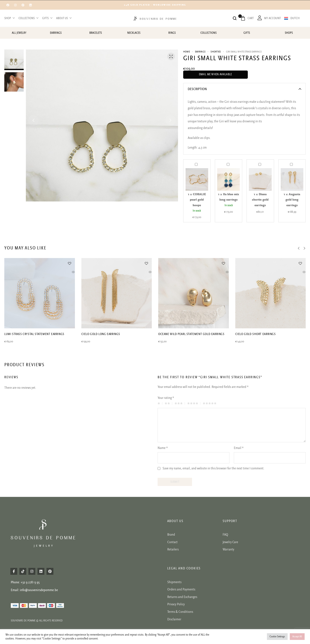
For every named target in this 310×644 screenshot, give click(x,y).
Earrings (56, 33)
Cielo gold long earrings (101, 334)
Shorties (216, 52)
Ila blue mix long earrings (227, 162)
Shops (289, 33)
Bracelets (96, 33)
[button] (33, 120)
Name (163, 448)
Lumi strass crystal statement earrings (34, 334)
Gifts (47, 18)
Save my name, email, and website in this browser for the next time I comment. (213, 468)
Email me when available (215, 74)
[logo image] (155, 18)
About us (64, 18)
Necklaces (134, 33)
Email (239, 448)
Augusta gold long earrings (290, 162)
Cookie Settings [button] (277, 637)
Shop (9, 18)
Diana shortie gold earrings (258, 162)
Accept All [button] (297, 637)
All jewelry (19, 33)
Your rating (166, 398)
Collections (28, 18)
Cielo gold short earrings (256, 334)
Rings (172, 33)
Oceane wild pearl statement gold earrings (191, 334)
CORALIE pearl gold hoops (195, 162)
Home (187, 52)
